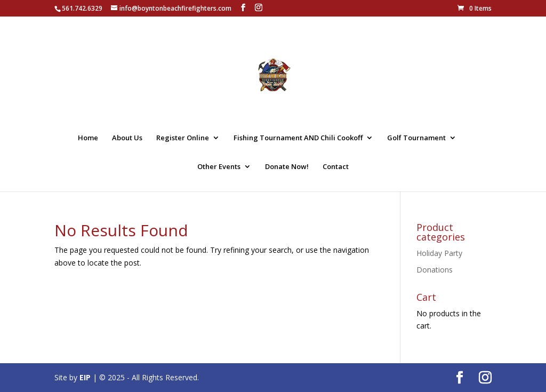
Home (88, 138)
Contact (336, 167)
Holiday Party (439, 253)
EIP (85, 377)
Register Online (183, 138)
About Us (127, 138)
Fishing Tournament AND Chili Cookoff (298, 138)
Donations (435, 270)
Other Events (219, 167)
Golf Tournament (416, 138)
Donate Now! (287, 167)
